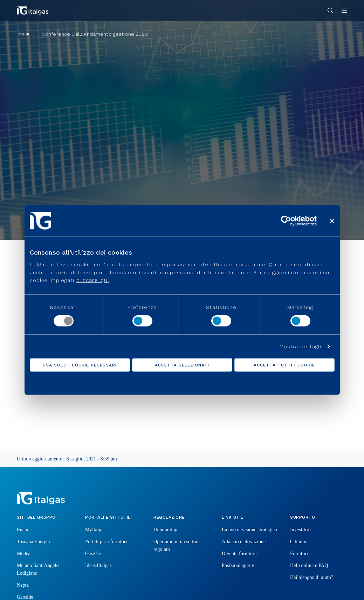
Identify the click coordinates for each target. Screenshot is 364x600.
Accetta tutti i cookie (284, 365)
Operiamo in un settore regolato (177, 545)
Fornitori (299, 554)
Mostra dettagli (301, 346)
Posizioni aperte (238, 565)
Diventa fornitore (239, 554)
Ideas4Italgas (98, 565)
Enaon (23, 530)
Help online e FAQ (309, 565)
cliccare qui (93, 280)
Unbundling (165, 530)
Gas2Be (93, 554)
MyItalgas (95, 530)
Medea (24, 554)
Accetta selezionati (182, 365)
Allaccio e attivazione (244, 542)
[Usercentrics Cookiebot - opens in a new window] (286, 221)
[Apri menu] (344, 11)
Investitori (300, 530)
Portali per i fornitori (106, 542)
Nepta (23, 585)
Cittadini (299, 542)
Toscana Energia (33, 542)
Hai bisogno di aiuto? (312, 577)
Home (24, 34)
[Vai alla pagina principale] (33, 11)
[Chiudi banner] (332, 221)
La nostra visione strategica (249, 530)
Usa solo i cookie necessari (80, 365)
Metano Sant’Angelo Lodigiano (38, 569)
